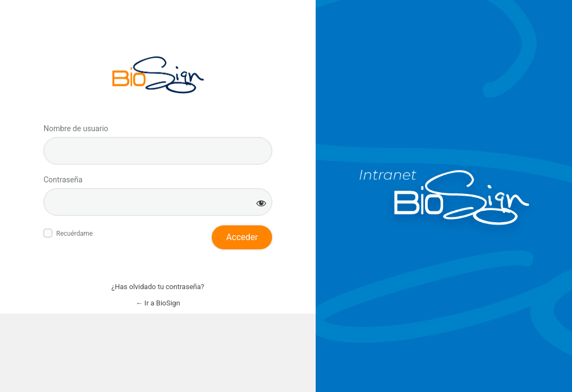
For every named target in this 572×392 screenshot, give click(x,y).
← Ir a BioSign (158, 303)
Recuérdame (74, 234)
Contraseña (63, 180)
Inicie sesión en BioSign (158, 75)
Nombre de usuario (76, 128)
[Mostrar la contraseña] (261, 203)
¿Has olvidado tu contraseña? (158, 287)
